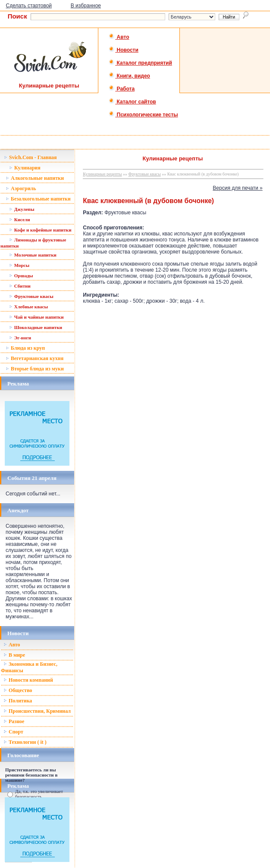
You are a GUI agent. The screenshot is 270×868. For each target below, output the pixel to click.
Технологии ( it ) (25, 742)
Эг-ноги (20, 338)
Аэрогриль (21, 188)
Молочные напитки (33, 255)
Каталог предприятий (140, 63)
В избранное (86, 6)
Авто (119, 37)
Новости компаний (28, 680)
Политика (18, 701)
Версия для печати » (237, 188)
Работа (122, 89)
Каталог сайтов (132, 102)
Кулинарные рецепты (102, 174)
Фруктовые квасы (31, 296)
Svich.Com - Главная (30, 157)
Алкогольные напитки (35, 178)
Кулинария (25, 168)
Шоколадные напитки (36, 327)
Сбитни (20, 286)
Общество (18, 690)
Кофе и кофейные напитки (40, 230)
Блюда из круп (25, 348)
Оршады (21, 276)
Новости (124, 50)
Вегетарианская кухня (35, 358)
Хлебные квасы (28, 307)
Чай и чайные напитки (36, 317)
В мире (14, 655)
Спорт (13, 732)
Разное (14, 721)
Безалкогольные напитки (38, 199)
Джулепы (22, 209)
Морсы (19, 265)
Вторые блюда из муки (35, 369)
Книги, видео (129, 76)
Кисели (19, 219)
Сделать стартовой (29, 6)
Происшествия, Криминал (37, 711)
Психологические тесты (143, 115)
